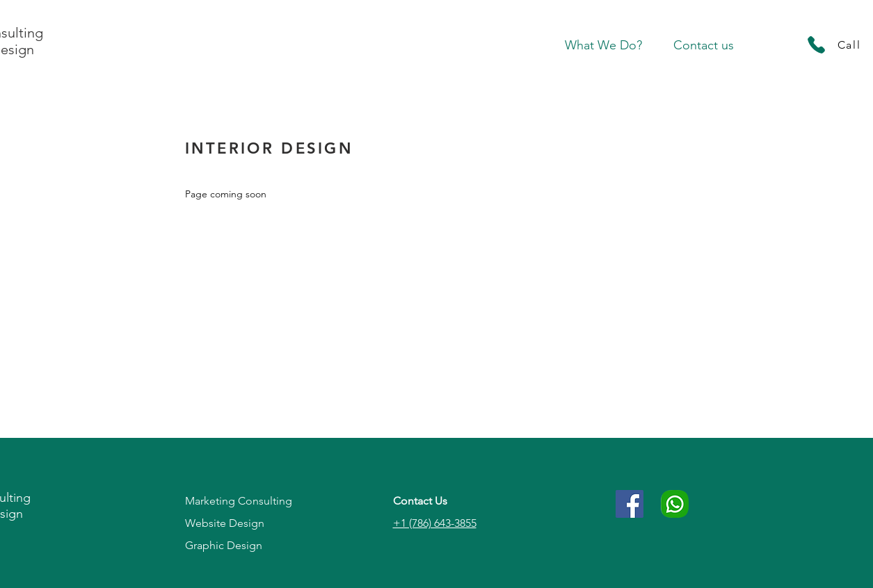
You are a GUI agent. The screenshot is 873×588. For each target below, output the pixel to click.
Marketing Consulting (239, 501)
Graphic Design (224, 545)
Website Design (225, 523)
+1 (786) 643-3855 (435, 523)
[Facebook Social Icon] (630, 504)
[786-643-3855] (675, 504)
